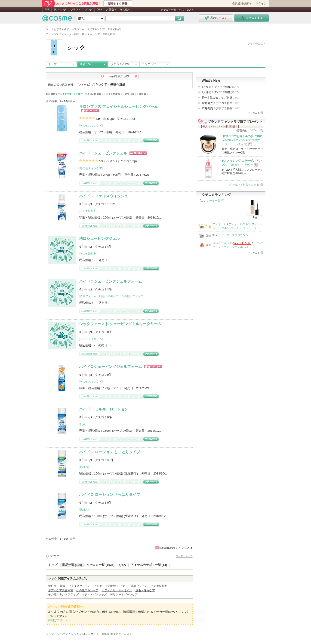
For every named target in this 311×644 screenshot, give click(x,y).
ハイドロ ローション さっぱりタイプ (110, 495)
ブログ (89, 9)
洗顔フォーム (88, 296)
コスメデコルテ (222, 243)
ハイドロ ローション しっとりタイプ (110, 452)
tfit (214, 235)
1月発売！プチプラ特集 (220, 87)
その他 (98, 586)
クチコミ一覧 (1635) (100, 565)
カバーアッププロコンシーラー (237, 235)
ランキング (60, 9)
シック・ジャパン (57, 634)
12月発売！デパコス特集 (221, 103)
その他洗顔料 (88, 211)
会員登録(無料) (241, 3)
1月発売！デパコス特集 (220, 92)
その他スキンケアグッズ (63, 595)
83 (109, 460)
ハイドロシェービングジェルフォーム (111, 281)
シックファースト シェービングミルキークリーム (120, 324)
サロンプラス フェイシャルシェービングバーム (118, 106)
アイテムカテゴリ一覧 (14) (149, 565)
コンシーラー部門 (212, 201)
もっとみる (254, 113)
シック (55, 556)
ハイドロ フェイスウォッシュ (104, 196)
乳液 (83, 424)
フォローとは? (184, 556)
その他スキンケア (91, 126)
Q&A (99, 9)
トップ (52, 64)
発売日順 (131, 94)
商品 (86, 64)
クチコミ (120, 64)
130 (132, 119)
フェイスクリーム (91, 339)
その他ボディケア (132, 296)
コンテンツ (149, 64)
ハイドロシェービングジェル (103, 153)
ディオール (219, 224)
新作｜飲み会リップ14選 (221, 98)
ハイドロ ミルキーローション (104, 409)
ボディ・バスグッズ (94, 595)
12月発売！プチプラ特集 (221, 108)
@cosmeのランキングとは (176, 548)
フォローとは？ (257, 43)
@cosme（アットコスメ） (118, 634)
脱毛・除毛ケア (109, 296)
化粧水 (84, 467)
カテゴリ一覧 (169, 10)
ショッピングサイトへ (90, 111)
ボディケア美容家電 (61, 590)
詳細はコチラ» (58, 620)
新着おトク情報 (118, 4)
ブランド (76, 9)
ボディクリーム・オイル (117, 590)
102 (110, 204)
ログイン (261, 3)
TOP (47, 9)
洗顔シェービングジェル (99, 239)
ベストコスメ (186, 10)
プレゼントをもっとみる (244, 185)
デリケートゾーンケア (124, 595)
